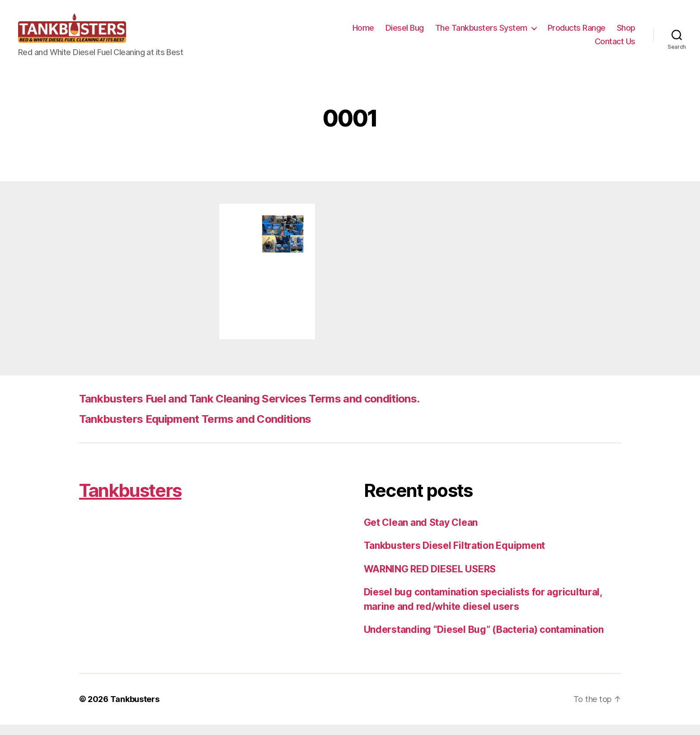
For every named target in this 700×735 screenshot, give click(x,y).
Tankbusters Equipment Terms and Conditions (195, 429)
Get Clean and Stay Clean (421, 533)
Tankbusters (130, 501)
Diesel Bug (405, 33)
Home (363, 33)
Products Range (577, 33)
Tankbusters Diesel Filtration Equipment (454, 556)
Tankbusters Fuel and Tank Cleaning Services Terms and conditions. (249, 409)
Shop (626, 33)
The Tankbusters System (481, 33)
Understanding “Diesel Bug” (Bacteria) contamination (484, 640)
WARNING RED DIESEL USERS (430, 579)
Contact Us (615, 46)
